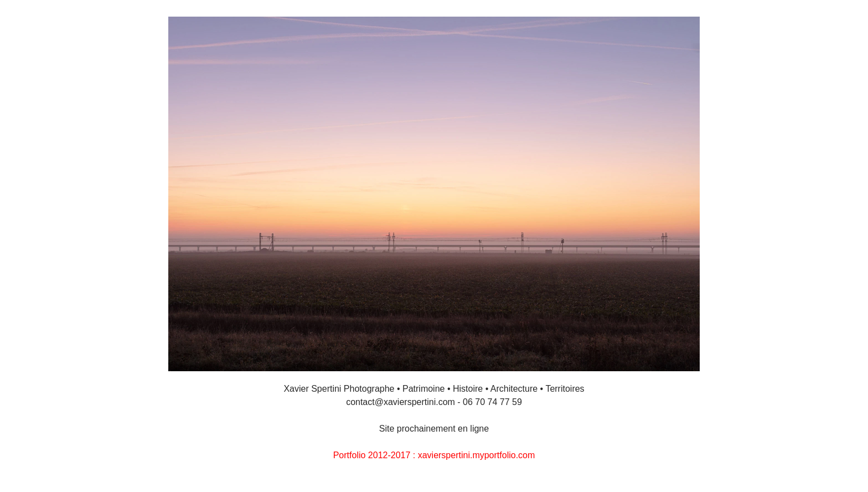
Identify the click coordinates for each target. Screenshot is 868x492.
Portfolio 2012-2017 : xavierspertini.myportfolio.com (434, 455)
